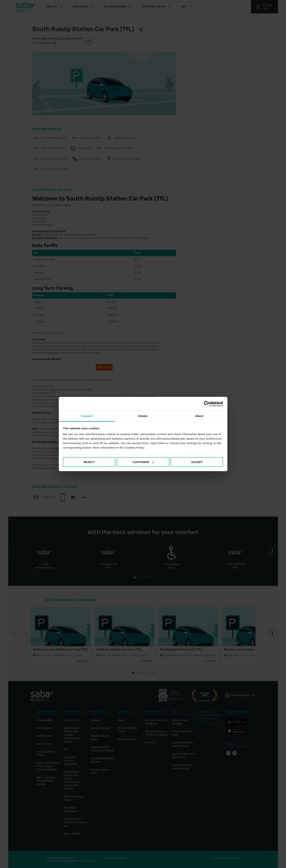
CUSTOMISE (143, 462)
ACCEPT (197, 462)
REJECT (89, 462)
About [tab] (199, 416)
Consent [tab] (87, 416)
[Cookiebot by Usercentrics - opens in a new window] (207, 404)
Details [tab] (143, 416)
